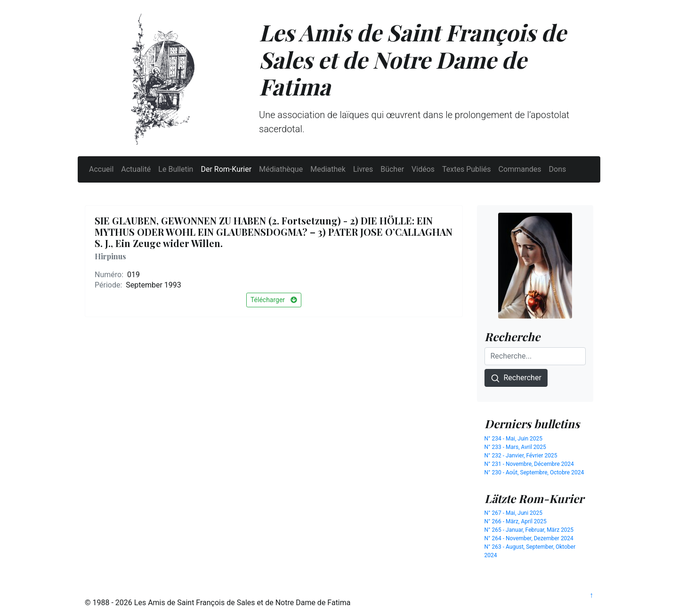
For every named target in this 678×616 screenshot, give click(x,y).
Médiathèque (281, 169)
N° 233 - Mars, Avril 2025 (515, 447)
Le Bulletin (176, 169)
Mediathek (328, 169)
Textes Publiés (467, 169)
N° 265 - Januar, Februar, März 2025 (529, 530)
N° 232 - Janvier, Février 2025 (521, 456)
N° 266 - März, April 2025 (516, 521)
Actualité (136, 169)
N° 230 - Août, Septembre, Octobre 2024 (534, 472)
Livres (363, 169)
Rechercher (516, 378)
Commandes (520, 169)
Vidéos (423, 169)
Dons (558, 169)
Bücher (392, 169)
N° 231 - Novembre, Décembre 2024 (529, 464)
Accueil (101, 169)
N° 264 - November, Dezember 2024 (529, 538)
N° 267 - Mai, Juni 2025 (514, 513)
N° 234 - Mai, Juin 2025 (514, 439)
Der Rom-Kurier (226, 169)
